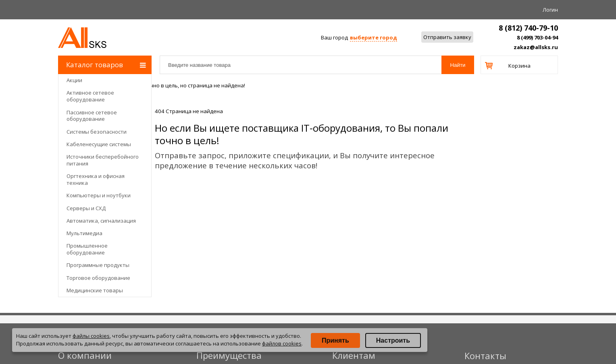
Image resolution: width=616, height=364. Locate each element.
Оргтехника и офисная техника (96, 179)
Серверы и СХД (86, 208)
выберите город (374, 37)
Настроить (393, 340)
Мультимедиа (84, 233)
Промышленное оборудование (87, 249)
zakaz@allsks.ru (536, 47)
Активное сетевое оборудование (90, 96)
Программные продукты (98, 265)
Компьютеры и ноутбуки (99, 195)
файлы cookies (91, 336)
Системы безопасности (97, 132)
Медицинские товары (95, 290)
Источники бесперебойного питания (103, 160)
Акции (74, 80)
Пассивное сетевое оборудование (92, 116)
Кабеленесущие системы (99, 144)
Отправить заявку (447, 37)
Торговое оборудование (98, 278)
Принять (335, 340)
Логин (550, 10)
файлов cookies (282, 343)
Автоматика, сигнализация (101, 221)
